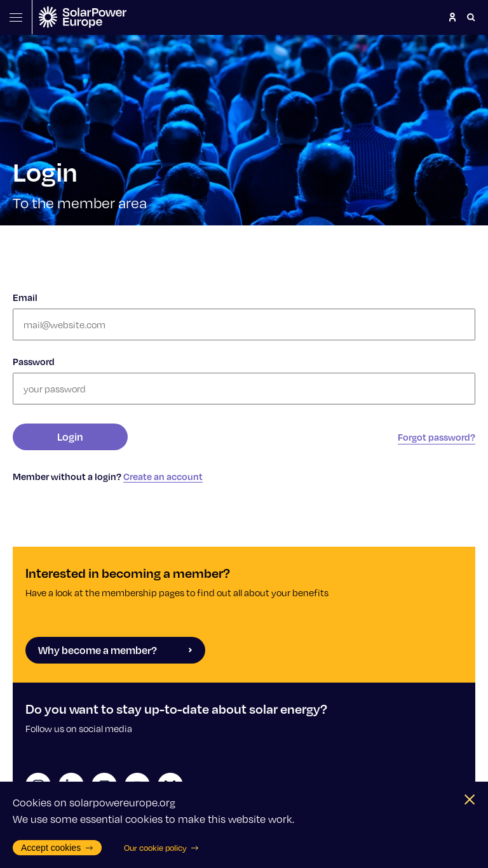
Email (25, 297)
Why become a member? (115, 650)
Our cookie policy (162, 848)
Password (34, 361)
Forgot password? (437, 437)
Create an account (163, 476)
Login (70, 437)
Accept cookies (57, 848)
